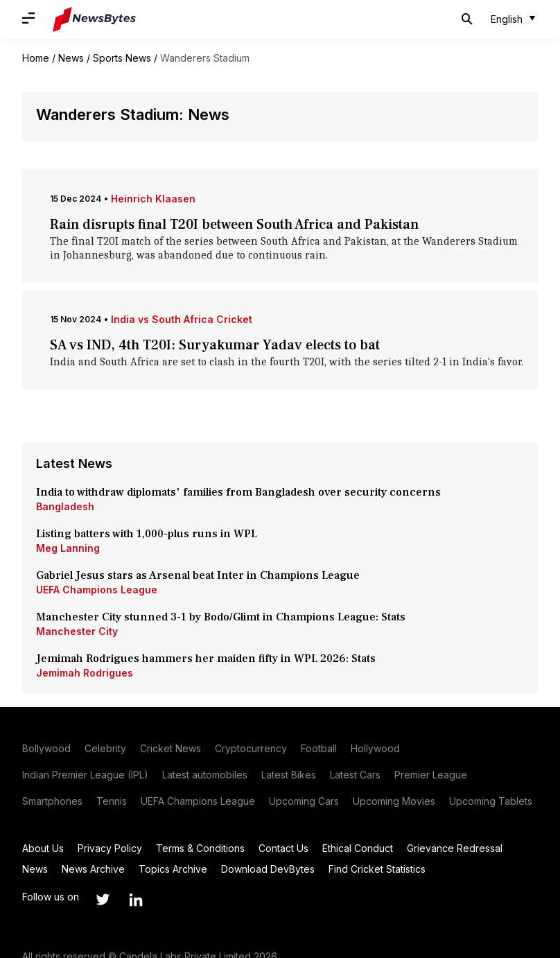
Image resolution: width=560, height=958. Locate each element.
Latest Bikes (289, 775)
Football (319, 748)
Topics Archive (173, 869)
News (71, 58)
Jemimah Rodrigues (85, 673)
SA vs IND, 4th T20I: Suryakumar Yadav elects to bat (218, 345)
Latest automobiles (205, 775)
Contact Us (283, 848)
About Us (43, 848)
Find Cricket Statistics (377, 869)
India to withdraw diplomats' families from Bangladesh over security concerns (238, 492)
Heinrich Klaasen (153, 199)
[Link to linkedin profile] (136, 900)
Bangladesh (65, 506)
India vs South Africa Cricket (182, 319)
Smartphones (52, 801)
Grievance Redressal (455, 848)
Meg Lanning (68, 548)
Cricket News (170, 748)
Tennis (112, 801)
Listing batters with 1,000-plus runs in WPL (147, 534)
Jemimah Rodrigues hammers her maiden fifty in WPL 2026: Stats (207, 659)
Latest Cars (355, 775)
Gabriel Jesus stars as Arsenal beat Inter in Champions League (198, 575)
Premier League (431, 775)
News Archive (93, 869)
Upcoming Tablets (491, 801)
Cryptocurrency (251, 748)
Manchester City (77, 631)
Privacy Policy (110, 848)
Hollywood (375, 748)
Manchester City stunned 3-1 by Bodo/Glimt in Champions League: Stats (222, 617)
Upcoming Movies (394, 801)
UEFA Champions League (97, 590)
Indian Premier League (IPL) (85, 775)
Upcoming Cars (304, 801)
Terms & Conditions (200, 848)
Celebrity (105, 748)
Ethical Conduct (358, 848)
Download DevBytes (268, 869)
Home (36, 58)
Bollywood (46, 748)
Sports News (122, 58)
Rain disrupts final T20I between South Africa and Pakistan (234, 225)
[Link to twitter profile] (103, 900)
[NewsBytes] (94, 19)
